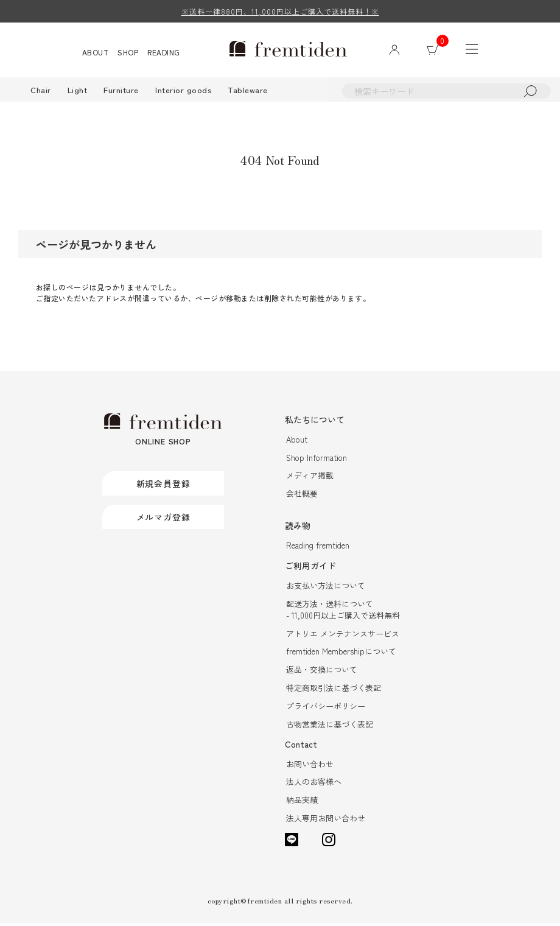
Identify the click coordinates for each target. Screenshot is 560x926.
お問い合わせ (310, 766)
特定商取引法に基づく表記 (334, 689)
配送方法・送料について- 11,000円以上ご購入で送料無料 (343, 611)
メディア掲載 (310, 477)
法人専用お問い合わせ (326, 820)
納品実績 (302, 802)
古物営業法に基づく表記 (330, 726)
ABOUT (97, 53)
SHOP (130, 53)
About (297, 440)
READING (166, 53)
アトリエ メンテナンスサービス (343, 635)
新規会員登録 (163, 485)
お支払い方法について (326, 587)
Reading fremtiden (318, 547)
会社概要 (302, 495)
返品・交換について (322, 671)
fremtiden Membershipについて (341, 653)
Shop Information (317, 459)
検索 (533, 92)
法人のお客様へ (314, 784)
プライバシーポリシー (326, 708)
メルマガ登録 (163, 519)
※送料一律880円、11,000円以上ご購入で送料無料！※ (280, 11)
